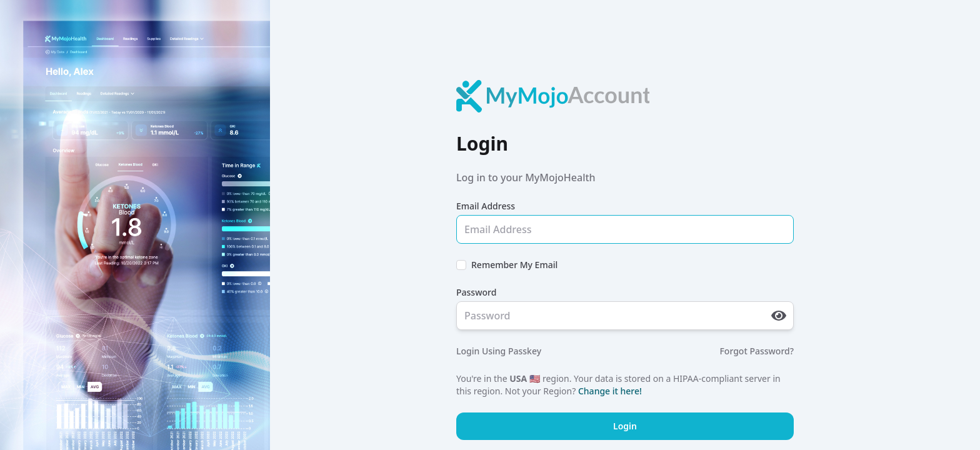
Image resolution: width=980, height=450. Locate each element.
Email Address (486, 206)
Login (625, 426)
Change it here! (610, 391)
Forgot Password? (757, 351)
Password (476, 292)
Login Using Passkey (499, 351)
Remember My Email (514, 265)
